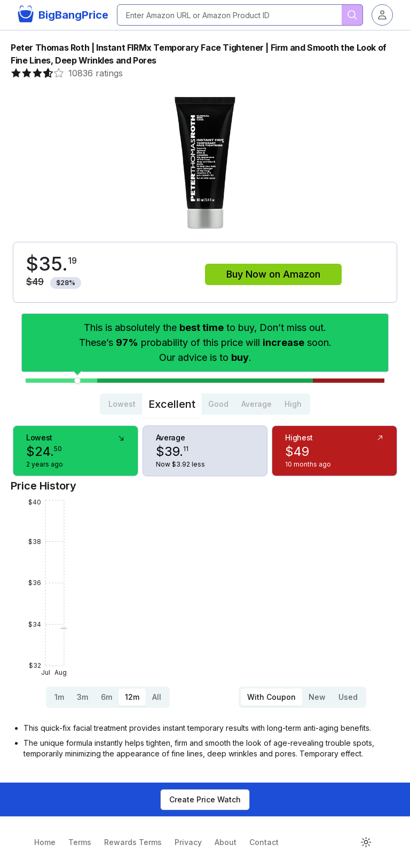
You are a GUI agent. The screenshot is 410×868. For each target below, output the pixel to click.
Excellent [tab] (172, 404)
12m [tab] (132, 697)
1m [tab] (59, 697)
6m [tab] (107, 697)
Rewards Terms (133, 842)
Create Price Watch (205, 799)
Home (45, 842)
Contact (264, 842)
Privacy (188, 842)
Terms (80, 842)
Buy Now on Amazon (273, 274)
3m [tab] (82, 697)
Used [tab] (348, 697)
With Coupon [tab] (271, 697)
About (226, 842)
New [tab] (317, 697)
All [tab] (157, 697)
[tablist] (205, 404)
